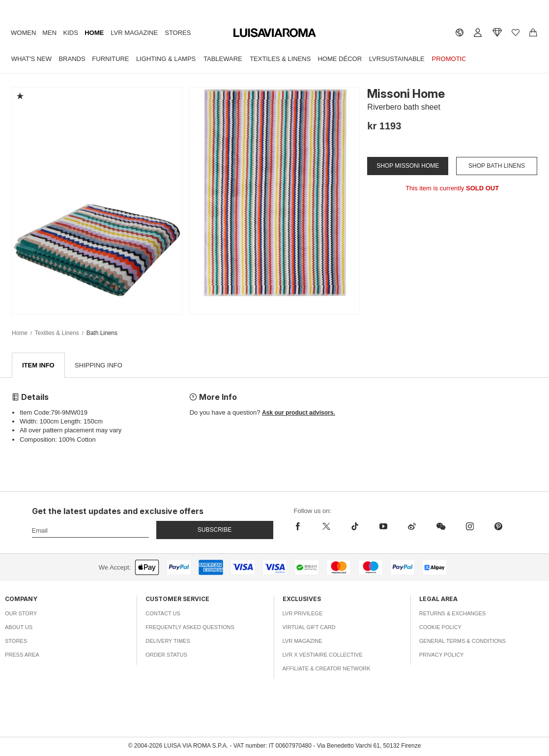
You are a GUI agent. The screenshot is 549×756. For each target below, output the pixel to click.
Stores (178, 33)
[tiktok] (355, 527)
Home (94, 33)
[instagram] (470, 527)
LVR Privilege (303, 614)
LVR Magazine (134, 33)
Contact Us (163, 614)
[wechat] (441, 527)
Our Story (21, 614)
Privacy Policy (442, 655)
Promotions (454, 59)
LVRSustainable (397, 59)
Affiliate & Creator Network (327, 669)
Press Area (22, 655)
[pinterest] (498, 527)
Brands (72, 59)
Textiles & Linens (280, 59)
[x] (326, 527)
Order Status (166, 655)
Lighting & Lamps (166, 59)
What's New (31, 59)
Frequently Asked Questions (190, 628)
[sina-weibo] (412, 527)
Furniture (110, 59)
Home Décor (340, 59)
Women (23, 33)
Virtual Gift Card (309, 628)
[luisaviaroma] (275, 33)
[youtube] (383, 527)
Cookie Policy (440, 628)
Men (49, 33)
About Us (19, 628)
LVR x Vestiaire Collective (323, 655)
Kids (71, 33)
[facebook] (303, 527)
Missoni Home (406, 94)
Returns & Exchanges (453, 614)
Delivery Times (168, 641)
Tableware (223, 59)
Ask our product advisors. (299, 413)
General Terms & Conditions (462, 641)
